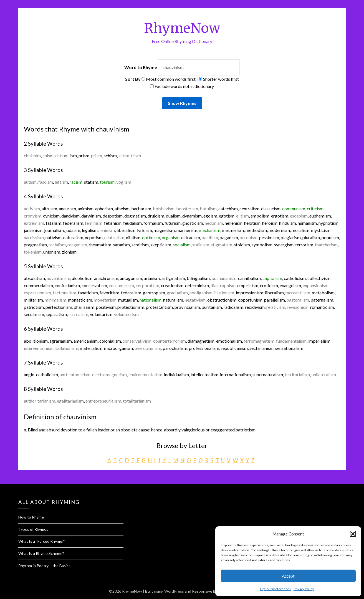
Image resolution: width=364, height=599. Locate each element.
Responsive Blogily (208, 591)
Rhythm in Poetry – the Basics (44, 566)
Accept (288, 576)
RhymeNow (182, 28)
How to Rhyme (31, 517)
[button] (353, 534)
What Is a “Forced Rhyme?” (42, 541)
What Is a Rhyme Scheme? (41, 553)
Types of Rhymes (33, 529)
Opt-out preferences (275, 589)
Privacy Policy (304, 589)
